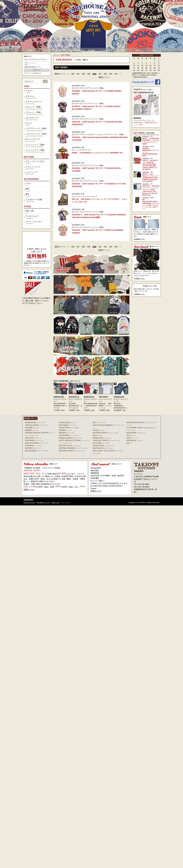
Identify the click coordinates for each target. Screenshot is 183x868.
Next (180, 26)
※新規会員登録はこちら (32, 67)
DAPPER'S (33, 448)
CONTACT (122, 50)
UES (131, 435)
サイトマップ (66, 503)
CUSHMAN (34, 445)
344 (116, 74)
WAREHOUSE (59, 397)
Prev (3, 26)
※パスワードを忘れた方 (32, 73)
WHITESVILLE (74, 397)
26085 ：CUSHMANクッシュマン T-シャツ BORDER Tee (97, 153)
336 (73, 74)
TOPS (45, 50)
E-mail (26, 60)
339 (89, 74)
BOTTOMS (61, 50)
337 (78, 74)
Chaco (98, 430)
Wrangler (135, 440)
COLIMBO (32, 428)
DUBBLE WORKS (71, 438)
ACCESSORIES (76, 50)
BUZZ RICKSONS (37, 443)
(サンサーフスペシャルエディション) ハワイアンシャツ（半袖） (98, 134)
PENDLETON (102, 438)
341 (100, 74)
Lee (130, 443)
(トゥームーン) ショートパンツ (85, 196)
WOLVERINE (136, 433)
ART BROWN (69, 435)
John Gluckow (37, 425)
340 (94, 74)
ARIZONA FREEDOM (73, 448)
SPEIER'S (66, 433)
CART (153, 50)
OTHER (91, 50)
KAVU (97, 435)
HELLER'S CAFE (70, 445)
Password (26, 64)
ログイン (37, 70)
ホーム (56, 55)
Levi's (132, 438)
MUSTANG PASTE (72, 451)
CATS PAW (101, 443)
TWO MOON (103, 397)
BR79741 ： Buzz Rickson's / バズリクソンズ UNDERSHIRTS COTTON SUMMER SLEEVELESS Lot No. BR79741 (151, 178)
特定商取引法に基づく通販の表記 (48, 503)
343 (111, 74)
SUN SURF (33, 438)
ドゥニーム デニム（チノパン (144, 120)
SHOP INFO (107, 50)
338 (83, 74)
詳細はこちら (29, 489)
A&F (99, 423)
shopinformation (29, 503)
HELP (138, 50)
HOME (30, 50)
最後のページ (104, 77)
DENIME (137, 118)
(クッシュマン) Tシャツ (82, 150)
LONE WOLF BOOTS (106, 440)
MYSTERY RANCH (105, 433)
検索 (45, 81)
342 (105, 74)
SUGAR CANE (103, 445)
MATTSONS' (67, 425)
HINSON (65, 430)
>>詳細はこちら (139, 239)
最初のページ (60, 74)
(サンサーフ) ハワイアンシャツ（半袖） (88, 88)
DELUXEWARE (36, 451)
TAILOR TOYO (69, 428)
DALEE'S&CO (67, 423)
